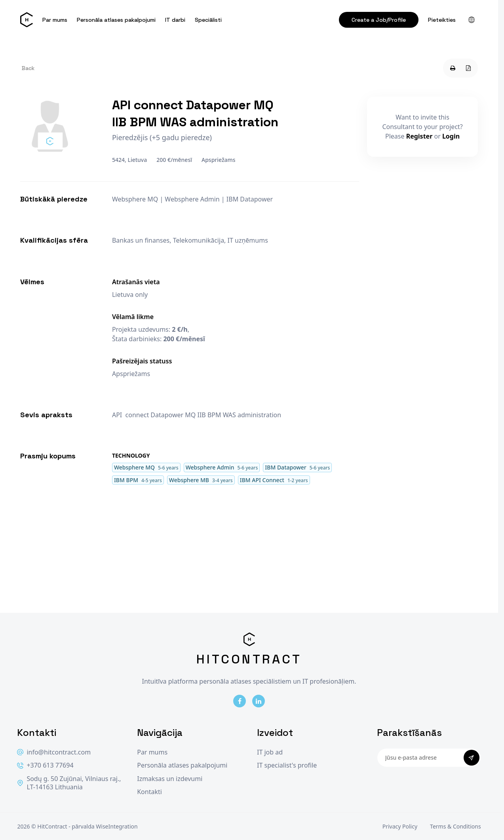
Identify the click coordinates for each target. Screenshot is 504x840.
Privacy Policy (400, 826)
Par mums (55, 20)
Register (419, 136)
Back (28, 68)
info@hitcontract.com (54, 752)
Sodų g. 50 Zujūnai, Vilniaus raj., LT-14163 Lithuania (69, 783)
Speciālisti (208, 20)
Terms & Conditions (456, 826)
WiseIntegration (117, 826)
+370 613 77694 (45, 765)
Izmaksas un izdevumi (170, 779)
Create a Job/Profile (379, 20)
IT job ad (270, 752)
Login (451, 136)
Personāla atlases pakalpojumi (116, 20)
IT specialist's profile (287, 765)
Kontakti (149, 792)
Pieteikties (442, 20)
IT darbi (175, 20)
